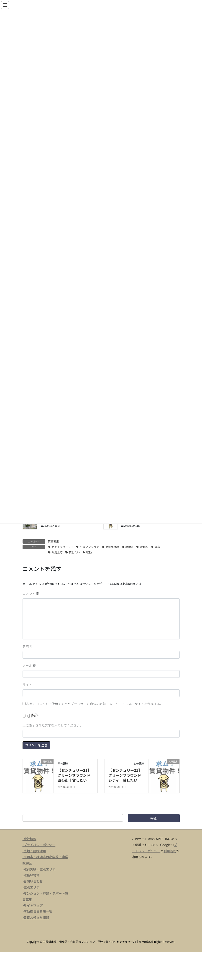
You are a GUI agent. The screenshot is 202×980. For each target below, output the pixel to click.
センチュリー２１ (63, 547)
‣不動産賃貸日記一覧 (37, 912)
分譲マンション (89, 547)
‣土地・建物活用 (34, 851)
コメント (31, 594)
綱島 (157, 547)
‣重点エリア (31, 887)
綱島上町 (57, 552)
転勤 (89, 552)
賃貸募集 (54, 541)
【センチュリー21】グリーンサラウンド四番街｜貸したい (74, 775)
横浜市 (130, 547)
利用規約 (170, 851)
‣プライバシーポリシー (39, 845)
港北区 (144, 547)
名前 (28, 646)
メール (29, 665)
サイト (27, 685)
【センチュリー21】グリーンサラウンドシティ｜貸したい (125, 775)
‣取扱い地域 (31, 875)
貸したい (74, 552)
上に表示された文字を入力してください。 (53, 725)
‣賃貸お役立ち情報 (36, 917)
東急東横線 (112, 547)
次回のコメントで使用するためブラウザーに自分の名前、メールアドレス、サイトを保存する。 (95, 704)
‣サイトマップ (33, 905)
